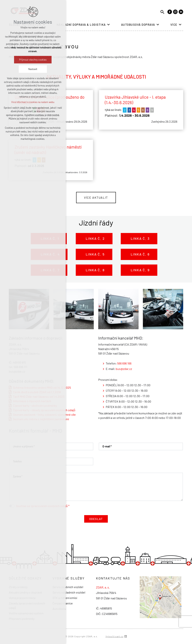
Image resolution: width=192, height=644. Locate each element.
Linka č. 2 (94, 238)
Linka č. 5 (94, 254)
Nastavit (33, 69)
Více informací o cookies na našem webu (33, 102)
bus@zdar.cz (124, 369)
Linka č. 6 (139, 254)
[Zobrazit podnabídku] (109, 25)
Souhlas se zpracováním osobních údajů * (43, 506)
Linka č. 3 (139, 238)
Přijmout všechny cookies (33, 60)
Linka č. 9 (139, 270)
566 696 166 (125, 363)
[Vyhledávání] (162, 12)
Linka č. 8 (94, 270)
